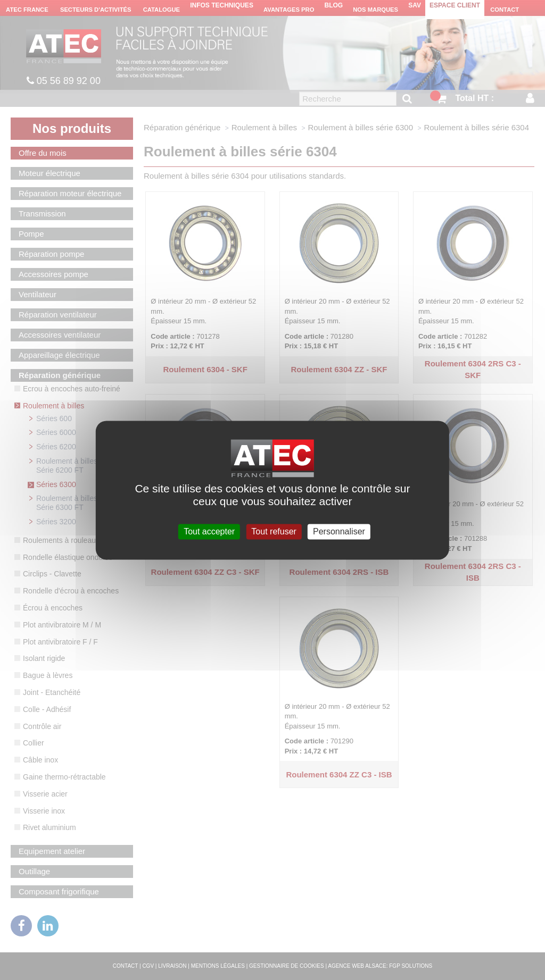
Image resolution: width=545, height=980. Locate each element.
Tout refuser (274, 531)
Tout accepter (209, 531)
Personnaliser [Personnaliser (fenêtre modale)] (339, 531)
